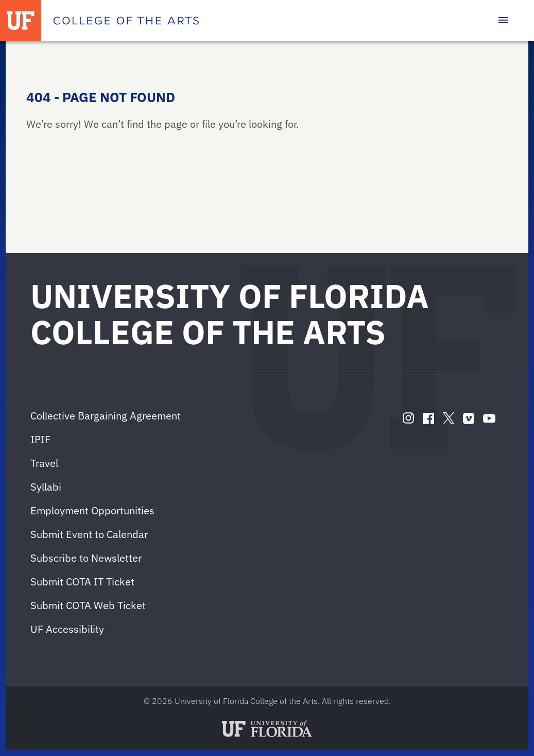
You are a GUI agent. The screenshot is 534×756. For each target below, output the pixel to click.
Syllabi (46, 487)
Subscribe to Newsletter (86, 558)
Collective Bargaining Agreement (106, 416)
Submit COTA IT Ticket (82, 582)
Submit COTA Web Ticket (88, 605)
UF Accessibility (67, 629)
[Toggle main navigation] (503, 21)
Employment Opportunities (92, 510)
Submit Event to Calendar (89, 534)
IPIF (40, 439)
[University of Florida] (21, 21)
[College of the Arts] (126, 21)
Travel (44, 463)
